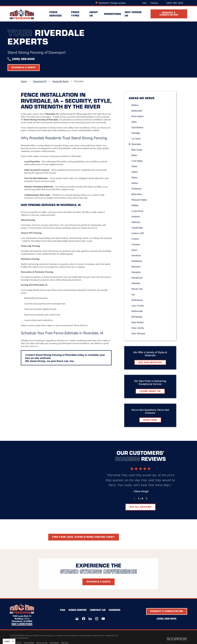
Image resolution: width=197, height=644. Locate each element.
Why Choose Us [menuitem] (133, 14)
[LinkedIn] (90, 619)
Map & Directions (22, 624)
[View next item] (150, 498)
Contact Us (98, 610)
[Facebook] (84, 619)
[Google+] (77, 619)
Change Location (118, 3)
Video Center (77, 610)
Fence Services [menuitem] (55, 14)
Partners (154, 3)
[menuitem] (16, 643)
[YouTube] (103, 619)
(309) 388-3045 (175, 3)
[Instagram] (97, 619)
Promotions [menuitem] (112, 14)
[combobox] (9, 641)
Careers (115, 610)
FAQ (144, 3)
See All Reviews (144, 507)
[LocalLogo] (22, 14)
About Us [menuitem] (94, 14)
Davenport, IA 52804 (22, 621)
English (7, 641)
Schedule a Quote (24, 67)
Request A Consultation (169, 14)
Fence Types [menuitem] (75, 14)
